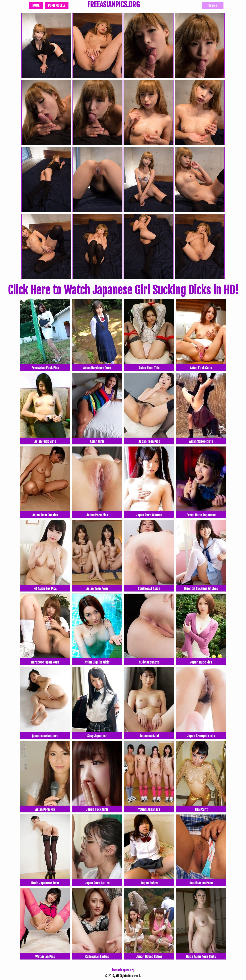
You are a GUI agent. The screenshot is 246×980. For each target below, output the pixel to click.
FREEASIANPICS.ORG (113, 5)
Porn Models (57, 5)
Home (36, 5)
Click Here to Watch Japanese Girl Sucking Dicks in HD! (123, 290)
